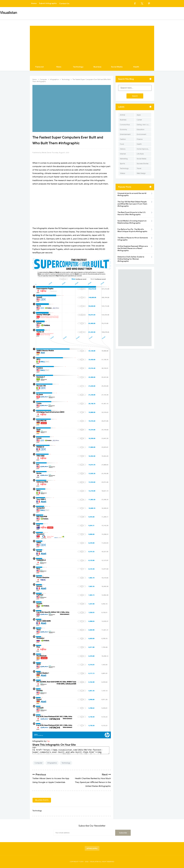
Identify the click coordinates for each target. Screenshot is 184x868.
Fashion (123, 139)
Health (136, 67)
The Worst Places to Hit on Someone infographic (133, 239)
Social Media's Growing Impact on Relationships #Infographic (132, 222)
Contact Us (64, 4)
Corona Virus (125, 125)
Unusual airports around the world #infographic (132, 194)
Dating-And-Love (143, 125)
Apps (139, 115)
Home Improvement (144, 149)
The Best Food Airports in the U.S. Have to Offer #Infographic (132, 213)
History (123, 149)
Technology (78, 67)
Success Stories (143, 164)
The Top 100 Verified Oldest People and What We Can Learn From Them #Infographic (132, 204)
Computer (39, 763)
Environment (141, 134)
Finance (140, 139)
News (59, 67)
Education (140, 129)
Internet (123, 154)
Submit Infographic (48, 4)
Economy (123, 129)
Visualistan (94, 862)
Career (139, 120)
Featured (39, 67)
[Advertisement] (92, 44)
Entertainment (125, 134)
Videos (122, 173)
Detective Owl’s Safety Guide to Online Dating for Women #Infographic (131, 259)
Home (34, 4)
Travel (139, 168)
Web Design (141, 173)
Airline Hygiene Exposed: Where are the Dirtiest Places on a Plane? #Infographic (133, 248)
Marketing (124, 159)
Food (122, 144)
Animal (122, 115)
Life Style (140, 154)
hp (48, 741)
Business (98, 67)
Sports (122, 164)
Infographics (52, 763)
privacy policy (92, 848)
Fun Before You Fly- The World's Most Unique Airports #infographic (132, 230)
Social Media (117, 67)
